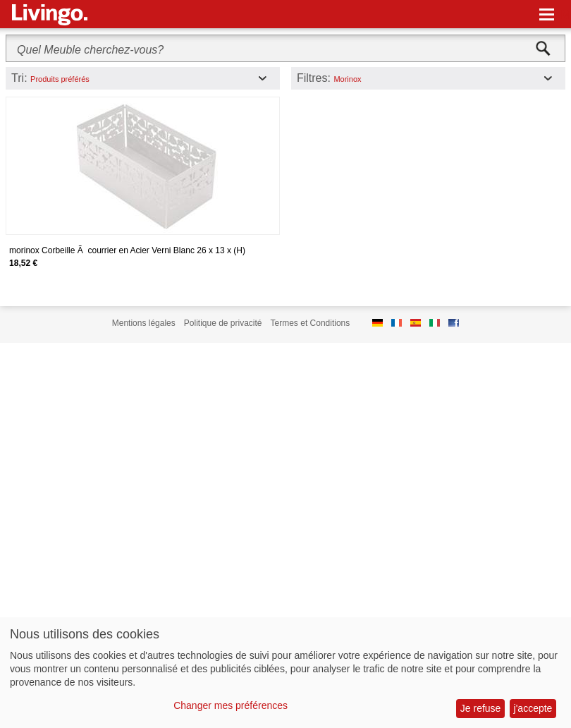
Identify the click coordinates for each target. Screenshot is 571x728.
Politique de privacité (223, 323)
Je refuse (481, 708)
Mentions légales (144, 323)
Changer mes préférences (231, 705)
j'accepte (533, 708)
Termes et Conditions (311, 323)
